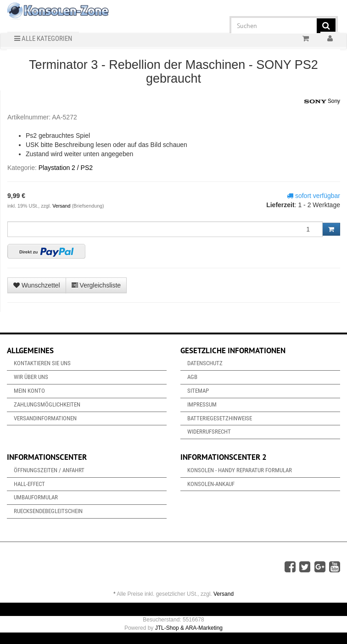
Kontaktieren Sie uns (42, 363)
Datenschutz (205, 363)
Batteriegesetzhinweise (220, 418)
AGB (192, 377)
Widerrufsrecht (209, 432)
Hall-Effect (29, 484)
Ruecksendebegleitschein (48, 511)
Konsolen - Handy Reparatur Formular (240, 470)
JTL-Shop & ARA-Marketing (189, 628)
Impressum (202, 404)
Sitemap (198, 391)
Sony (322, 102)
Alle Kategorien (43, 39)
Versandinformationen (45, 418)
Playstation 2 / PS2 (66, 168)
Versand (62, 206)
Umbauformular (36, 497)
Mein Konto (29, 391)
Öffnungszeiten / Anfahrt (49, 470)
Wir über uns (31, 377)
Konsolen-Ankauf (211, 484)
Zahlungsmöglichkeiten (47, 404)
